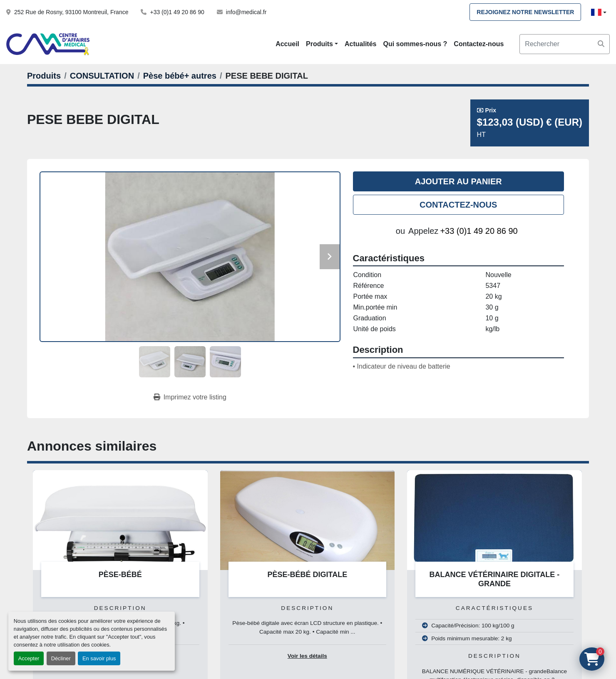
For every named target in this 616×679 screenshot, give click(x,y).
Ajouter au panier (458, 181)
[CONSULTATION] (102, 76)
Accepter (29, 658)
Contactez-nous (479, 44)
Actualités (360, 44)
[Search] (565, 44)
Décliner (61, 658)
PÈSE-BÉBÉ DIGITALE (307, 575)
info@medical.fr (246, 12)
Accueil (287, 44)
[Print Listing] (190, 397)
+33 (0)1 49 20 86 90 (177, 12)
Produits (319, 44)
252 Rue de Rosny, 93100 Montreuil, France (71, 12)
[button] (322, 44)
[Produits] (44, 76)
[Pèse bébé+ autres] (180, 76)
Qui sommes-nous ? (415, 44)
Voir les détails (307, 656)
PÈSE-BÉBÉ (120, 575)
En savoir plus (99, 658)
